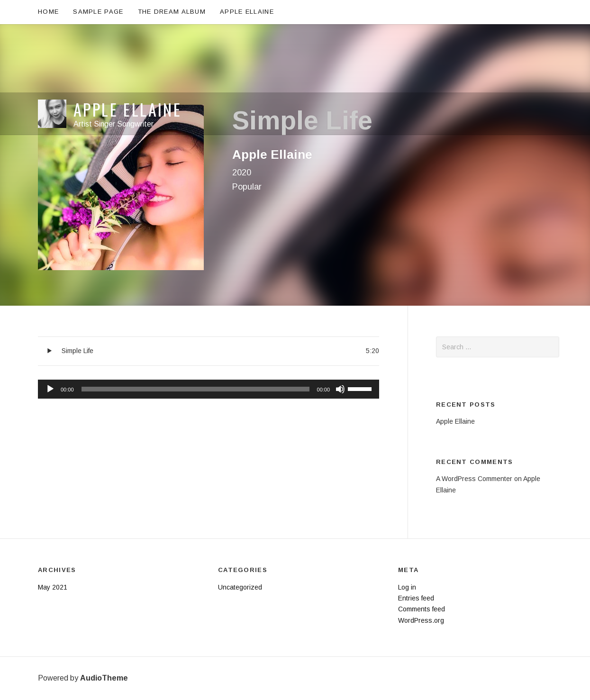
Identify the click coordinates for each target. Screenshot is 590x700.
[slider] (195, 389)
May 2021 (53, 587)
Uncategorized (240, 587)
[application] (209, 390)
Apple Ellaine (127, 41)
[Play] (50, 389)
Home (48, 12)
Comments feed (422, 609)
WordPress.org (421, 620)
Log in (407, 587)
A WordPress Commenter (474, 479)
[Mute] (340, 389)
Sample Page (98, 12)
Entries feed (416, 598)
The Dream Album (172, 12)
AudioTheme (104, 678)
